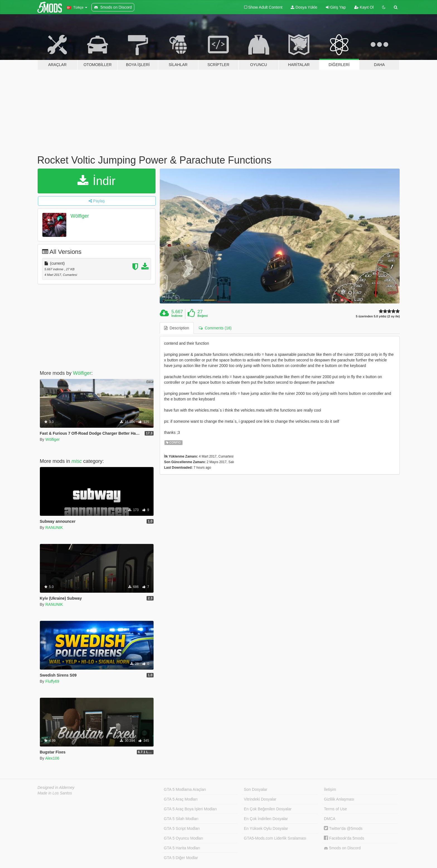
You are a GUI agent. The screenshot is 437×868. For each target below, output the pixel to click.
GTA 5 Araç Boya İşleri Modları (190, 809)
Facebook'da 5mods (344, 838)
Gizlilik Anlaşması (339, 799)
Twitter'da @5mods (343, 828)
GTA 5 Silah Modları (181, 819)
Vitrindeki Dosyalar (260, 799)
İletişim (330, 789)
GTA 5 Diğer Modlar (181, 858)
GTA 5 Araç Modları (181, 799)
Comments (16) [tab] (215, 328)
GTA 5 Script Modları (182, 828)
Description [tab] (177, 328)
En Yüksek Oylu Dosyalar (266, 828)
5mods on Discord (342, 848)
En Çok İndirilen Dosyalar (266, 819)
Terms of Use (335, 809)
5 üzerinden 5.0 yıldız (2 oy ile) (378, 316)
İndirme (177, 316)
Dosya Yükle (304, 7)
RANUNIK (54, 527)
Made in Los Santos (55, 793)
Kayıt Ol (364, 7)
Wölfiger (80, 216)
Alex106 (52, 758)
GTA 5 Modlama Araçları (185, 789)
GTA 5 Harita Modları (182, 848)
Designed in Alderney (56, 787)
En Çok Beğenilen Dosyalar (268, 809)
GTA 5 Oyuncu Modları (184, 838)
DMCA (330, 819)
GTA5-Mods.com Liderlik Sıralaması (275, 838)
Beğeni (203, 316)
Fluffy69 (52, 681)
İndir (96, 181)
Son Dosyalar (256, 789)
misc (77, 461)
